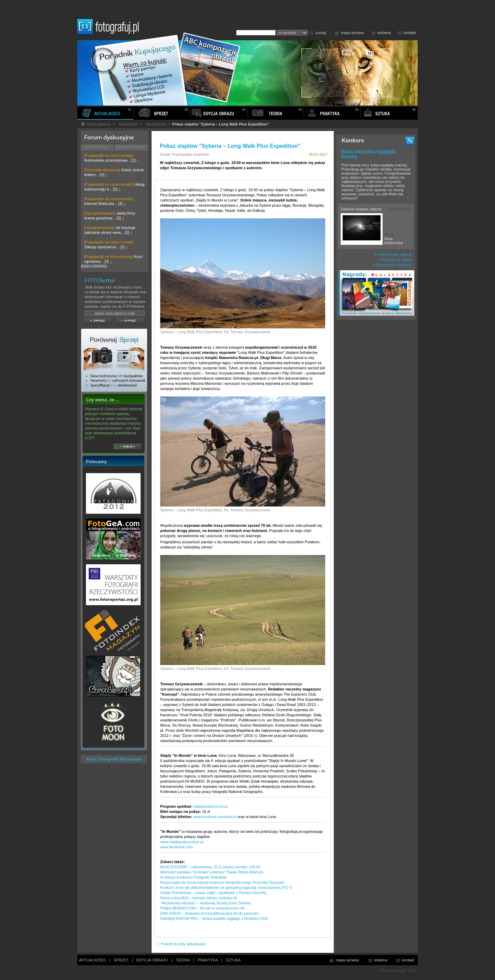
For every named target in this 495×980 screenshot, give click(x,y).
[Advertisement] (376, 431)
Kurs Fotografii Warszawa (114, 759)
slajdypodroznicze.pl (211, 806)
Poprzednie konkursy (392, 265)
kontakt (410, 33)
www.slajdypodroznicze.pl (182, 842)
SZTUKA (233, 960)
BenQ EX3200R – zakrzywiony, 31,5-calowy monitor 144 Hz (210, 867)
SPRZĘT (121, 960)
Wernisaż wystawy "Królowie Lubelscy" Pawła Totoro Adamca (212, 872)
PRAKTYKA (208, 960)
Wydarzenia (156, 124)
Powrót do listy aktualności (181, 944)
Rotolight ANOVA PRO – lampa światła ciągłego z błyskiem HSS (214, 918)
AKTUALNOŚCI (92, 960)
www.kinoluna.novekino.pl (215, 817)
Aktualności (128, 124)
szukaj (321, 33)
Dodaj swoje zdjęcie (393, 254)
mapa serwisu (353, 33)
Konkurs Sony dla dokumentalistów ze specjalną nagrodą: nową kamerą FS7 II (226, 888)
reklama (384, 33)
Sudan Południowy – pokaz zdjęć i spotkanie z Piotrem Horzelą (213, 893)
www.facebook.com (177, 847)
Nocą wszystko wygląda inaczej (368, 154)
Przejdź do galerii (395, 260)
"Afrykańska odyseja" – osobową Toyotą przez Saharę (205, 903)
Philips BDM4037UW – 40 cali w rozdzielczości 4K (202, 908)
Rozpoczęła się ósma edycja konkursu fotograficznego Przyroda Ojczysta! (222, 882)
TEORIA (183, 960)
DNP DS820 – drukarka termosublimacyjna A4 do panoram (210, 913)
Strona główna (96, 124)
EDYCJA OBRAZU (152, 960)
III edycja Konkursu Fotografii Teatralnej (193, 877)
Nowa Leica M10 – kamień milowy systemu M (199, 898)
